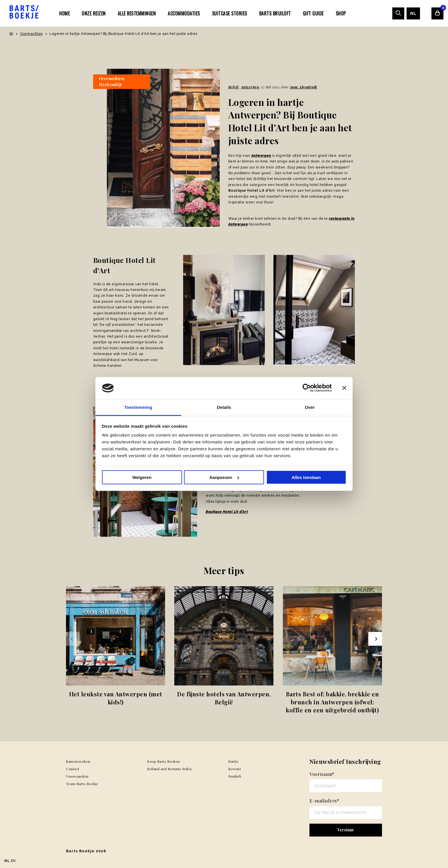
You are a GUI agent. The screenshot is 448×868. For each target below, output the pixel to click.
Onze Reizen (94, 13)
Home (64, 13)
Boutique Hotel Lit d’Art (227, 512)
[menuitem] (64, 13)
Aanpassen (224, 477)
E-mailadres (324, 801)
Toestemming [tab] (138, 407)
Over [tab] (310, 407)
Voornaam (322, 774)
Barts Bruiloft (275, 13)
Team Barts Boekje (82, 784)
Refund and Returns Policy (170, 769)
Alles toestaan (306, 477)
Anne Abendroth (303, 87)
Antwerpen (250, 87)
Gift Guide (313, 13)
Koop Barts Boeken (164, 761)
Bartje (233, 761)
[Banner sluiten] (344, 388)
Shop (341, 13)
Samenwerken (78, 761)
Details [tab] (224, 407)
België (234, 87)
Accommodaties (184, 13)
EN (13, 861)
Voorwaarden (77, 776)
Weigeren (142, 477)
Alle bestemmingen (137, 13)
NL (413, 13)
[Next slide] (375, 639)
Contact (73, 769)
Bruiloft (235, 776)
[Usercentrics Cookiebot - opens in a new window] (307, 388)
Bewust (235, 769)
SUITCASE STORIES (230, 13)
